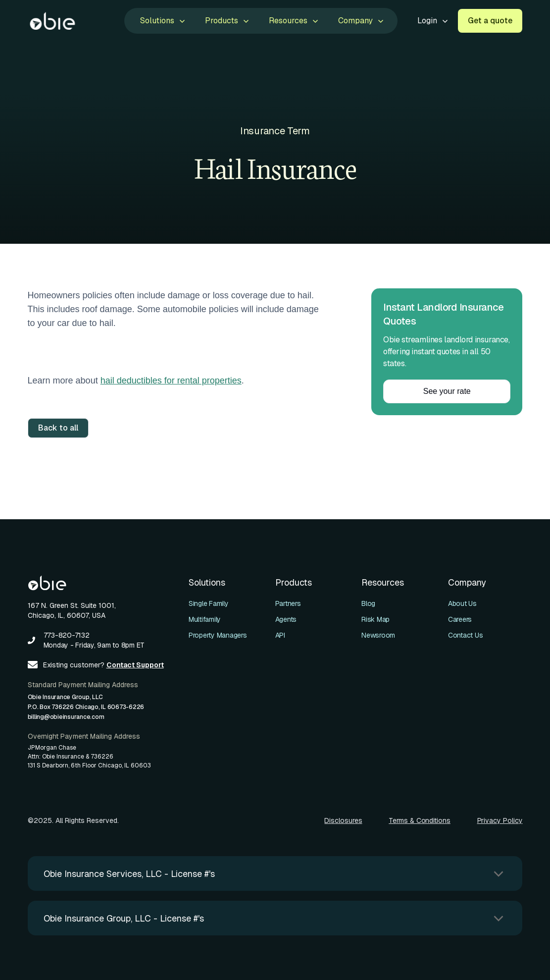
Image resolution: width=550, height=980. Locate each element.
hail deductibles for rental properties (171, 381)
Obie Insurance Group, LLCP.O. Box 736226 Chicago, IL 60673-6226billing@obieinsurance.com (86, 707)
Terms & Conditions (420, 820)
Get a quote (490, 21)
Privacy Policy (500, 820)
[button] (162, 21)
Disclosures (343, 820)
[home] (52, 21)
